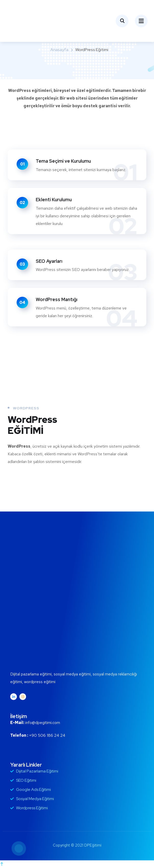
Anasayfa (59, 50)
